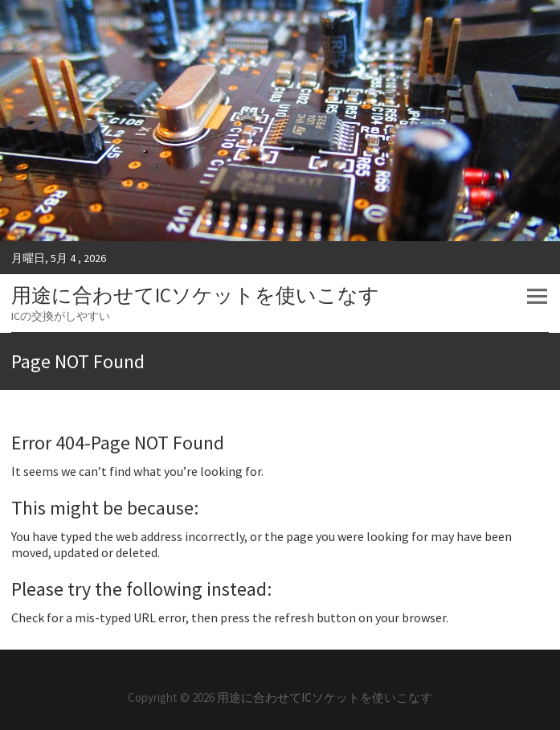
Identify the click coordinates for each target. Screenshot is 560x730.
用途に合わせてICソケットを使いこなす (195, 295)
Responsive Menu (537, 296)
